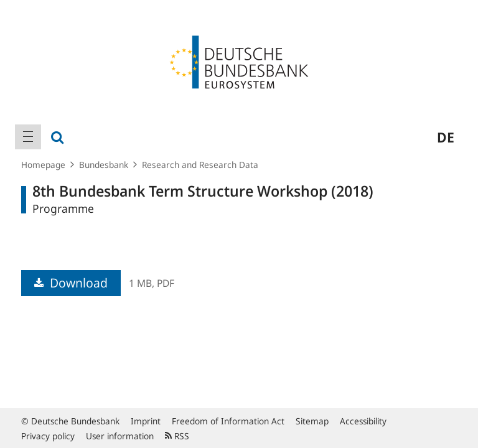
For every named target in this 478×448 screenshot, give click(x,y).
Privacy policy (48, 436)
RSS (177, 436)
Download (71, 283)
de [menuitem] (446, 137)
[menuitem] (28, 137)
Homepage (43, 165)
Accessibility (363, 421)
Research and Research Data (200, 165)
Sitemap (312, 421)
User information (120, 436)
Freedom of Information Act (228, 421)
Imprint (146, 421)
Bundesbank (104, 165)
